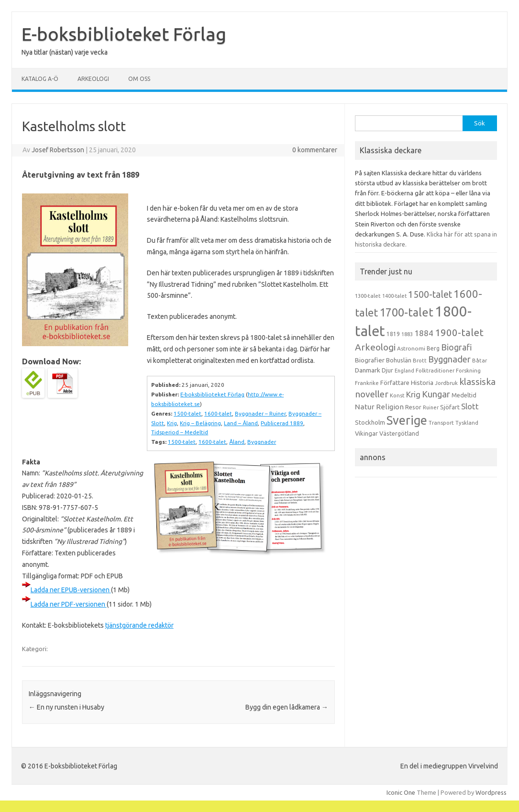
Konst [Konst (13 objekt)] (397, 395)
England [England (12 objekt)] (404, 371)
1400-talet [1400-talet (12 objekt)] (394, 296)
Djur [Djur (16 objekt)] (387, 370)
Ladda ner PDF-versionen (69, 604)
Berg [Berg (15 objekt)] (433, 348)
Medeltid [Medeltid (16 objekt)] (464, 395)
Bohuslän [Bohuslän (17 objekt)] (399, 360)
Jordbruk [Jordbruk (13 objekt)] (446, 383)
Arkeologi (93, 79)
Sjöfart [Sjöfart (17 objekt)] (450, 407)
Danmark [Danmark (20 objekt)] (368, 370)
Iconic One (401, 792)
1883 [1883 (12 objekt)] (407, 334)
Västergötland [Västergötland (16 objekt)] (399, 433)
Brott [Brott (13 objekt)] (420, 361)
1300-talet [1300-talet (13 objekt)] (368, 296)
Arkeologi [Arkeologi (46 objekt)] (375, 347)
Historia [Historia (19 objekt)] (422, 383)
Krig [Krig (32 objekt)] (413, 394)
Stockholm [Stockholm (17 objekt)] (370, 422)
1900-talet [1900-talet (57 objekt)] (459, 333)
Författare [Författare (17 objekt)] (395, 383)
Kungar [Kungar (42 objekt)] (436, 394)
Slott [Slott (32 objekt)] (470, 406)
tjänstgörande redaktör (139, 625)
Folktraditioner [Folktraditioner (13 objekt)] (435, 371)
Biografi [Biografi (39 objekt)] (457, 347)
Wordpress (491, 792)
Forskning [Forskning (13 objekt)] (468, 371)
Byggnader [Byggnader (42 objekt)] (449, 359)
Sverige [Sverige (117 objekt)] (407, 420)
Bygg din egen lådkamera (287, 707)
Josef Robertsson (58, 150)
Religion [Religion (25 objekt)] (390, 407)
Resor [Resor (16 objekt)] (413, 407)
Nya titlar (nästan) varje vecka (65, 52)
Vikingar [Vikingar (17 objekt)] (366, 433)
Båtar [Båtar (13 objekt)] (480, 361)
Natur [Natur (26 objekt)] (365, 407)
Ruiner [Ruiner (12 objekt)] (431, 407)
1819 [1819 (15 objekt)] (393, 334)
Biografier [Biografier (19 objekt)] (370, 360)
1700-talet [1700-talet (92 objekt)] (406, 312)
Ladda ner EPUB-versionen (71, 590)
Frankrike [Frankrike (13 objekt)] (367, 383)
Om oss (139, 79)
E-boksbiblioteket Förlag (124, 34)
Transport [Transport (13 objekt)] (441, 423)
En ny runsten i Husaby (66, 707)
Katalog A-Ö (40, 79)
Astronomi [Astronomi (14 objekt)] (411, 348)
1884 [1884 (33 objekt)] (424, 333)
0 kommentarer (315, 150)
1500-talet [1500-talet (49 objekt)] (430, 294)
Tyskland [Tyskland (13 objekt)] (467, 423)
